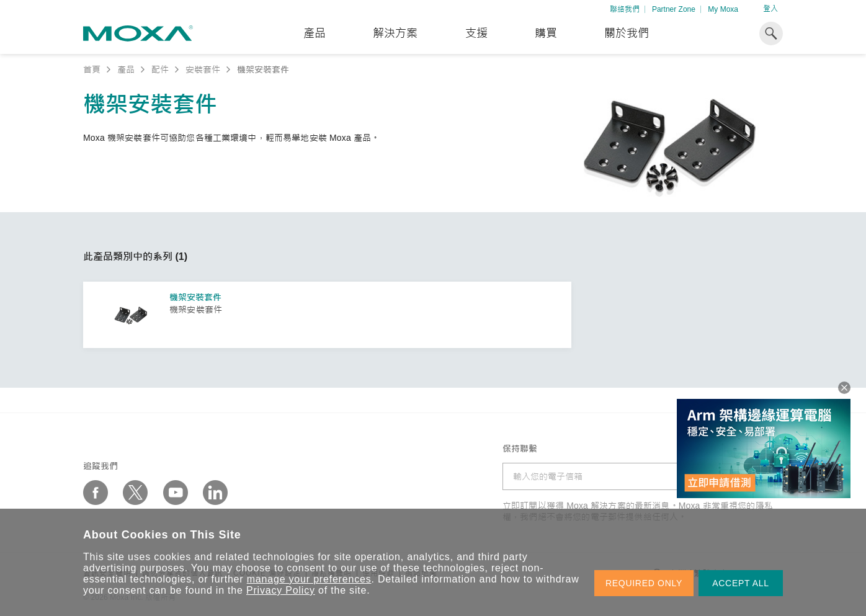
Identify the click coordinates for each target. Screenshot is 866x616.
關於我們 (627, 33)
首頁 (92, 69)
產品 (126, 69)
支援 (476, 33)
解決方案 (395, 33)
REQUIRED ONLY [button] (644, 583)
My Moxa (723, 9)
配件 (160, 69)
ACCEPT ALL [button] (741, 583)
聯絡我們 (625, 9)
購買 (546, 33)
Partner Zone (674, 9)
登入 (770, 9)
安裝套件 (203, 69)
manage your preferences (309, 579)
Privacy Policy (281, 590)
